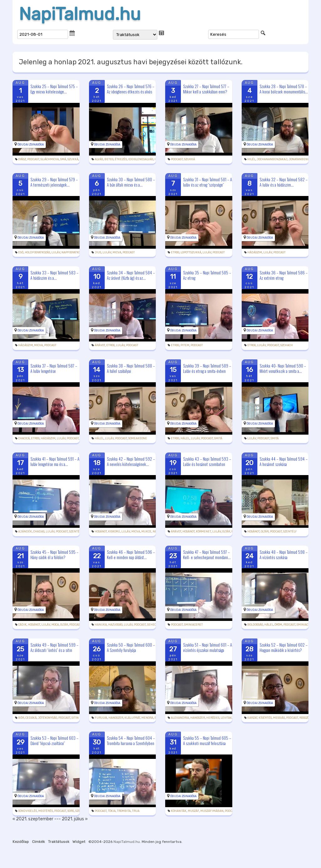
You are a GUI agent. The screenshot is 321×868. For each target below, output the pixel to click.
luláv (56, 252)
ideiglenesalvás (141, 159)
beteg (109, 159)
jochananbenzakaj (272, 159)
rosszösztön (308, 718)
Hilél (251, 159)
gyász (22, 159)
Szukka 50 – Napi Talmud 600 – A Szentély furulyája (131, 647)
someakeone (138, 438)
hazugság (115, 625)
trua (136, 811)
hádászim (255, 252)
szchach (287, 345)
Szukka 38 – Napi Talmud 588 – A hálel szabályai (131, 368)
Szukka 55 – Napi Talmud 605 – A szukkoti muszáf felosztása (207, 741)
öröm (278, 625)
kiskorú (114, 532)
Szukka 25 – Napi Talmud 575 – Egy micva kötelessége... (54, 89)
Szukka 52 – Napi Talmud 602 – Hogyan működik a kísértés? (284, 647)
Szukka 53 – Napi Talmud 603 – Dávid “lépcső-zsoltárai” (54, 741)
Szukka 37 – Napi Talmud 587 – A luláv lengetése (54, 368)
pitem (185, 345)
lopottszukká (191, 252)
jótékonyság (47, 718)
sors (71, 811)
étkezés (121, 159)
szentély (76, 532)
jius (98, 252)
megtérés (46, 811)
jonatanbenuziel (302, 159)
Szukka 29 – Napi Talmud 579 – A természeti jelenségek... (54, 182)
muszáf (193, 811)
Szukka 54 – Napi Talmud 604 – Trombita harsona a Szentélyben (131, 741)
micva (117, 252)
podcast (33, 159)
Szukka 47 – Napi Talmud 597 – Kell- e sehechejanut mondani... (207, 555)
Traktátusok (59, 842)
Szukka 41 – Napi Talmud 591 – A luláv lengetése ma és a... (55, 461)
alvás (99, 159)
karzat (252, 718)
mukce (146, 532)
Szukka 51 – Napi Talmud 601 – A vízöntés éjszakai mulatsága (208, 647)
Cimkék (38, 842)
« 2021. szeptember (33, 819)
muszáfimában (212, 811)
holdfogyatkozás (37, 252)
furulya (101, 718)
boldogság (255, 625)
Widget (79, 842)
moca (55, 625)
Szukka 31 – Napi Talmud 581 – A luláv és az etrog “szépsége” (208, 182)
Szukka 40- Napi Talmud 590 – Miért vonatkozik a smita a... (283, 368)
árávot (100, 345)
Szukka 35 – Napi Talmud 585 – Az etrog (207, 275)
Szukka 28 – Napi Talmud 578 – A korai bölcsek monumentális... (284, 89)
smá (63, 159)
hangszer (116, 718)
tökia (112, 811)
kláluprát (132, 718)
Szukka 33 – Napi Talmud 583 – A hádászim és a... (54, 275)
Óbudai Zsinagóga (31, 145)
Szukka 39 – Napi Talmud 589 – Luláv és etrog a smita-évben (207, 368)
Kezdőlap (21, 842)
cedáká (31, 718)
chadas (39, 532)
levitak (226, 718)
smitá (218, 438)
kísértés (265, 718)
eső (21, 252)
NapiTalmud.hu (80, 14)
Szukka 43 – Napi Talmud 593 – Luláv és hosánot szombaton (207, 461)
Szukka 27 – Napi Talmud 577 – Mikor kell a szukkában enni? (206, 89)
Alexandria (180, 718)
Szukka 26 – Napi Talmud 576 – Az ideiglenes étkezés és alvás (131, 89)
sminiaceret (193, 625)
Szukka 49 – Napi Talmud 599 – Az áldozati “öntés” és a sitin (54, 647)
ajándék (25, 532)
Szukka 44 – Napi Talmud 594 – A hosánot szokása (284, 461)
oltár (226, 532)
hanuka (101, 625)
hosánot (101, 532)
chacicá (24, 438)
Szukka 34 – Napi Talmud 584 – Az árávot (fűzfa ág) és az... (131, 275)
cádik (22, 625)
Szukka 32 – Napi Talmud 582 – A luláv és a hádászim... (284, 182)
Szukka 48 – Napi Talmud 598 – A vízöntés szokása (284, 555)
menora (147, 718)
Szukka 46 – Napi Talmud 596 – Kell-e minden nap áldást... (131, 555)
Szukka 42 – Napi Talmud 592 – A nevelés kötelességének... (131, 461)
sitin (75, 718)
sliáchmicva (50, 159)
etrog (175, 252)
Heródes (213, 718)
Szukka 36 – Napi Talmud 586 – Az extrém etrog (284, 275)
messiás (279, 718)
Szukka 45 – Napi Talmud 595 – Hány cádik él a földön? (54, 555)
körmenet (203, 532)
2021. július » (75, 819)
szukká (73, 159)
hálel (99, 438)
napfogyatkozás (73, 252)
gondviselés (28, 811)
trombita (124, 811)
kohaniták (179, 811)
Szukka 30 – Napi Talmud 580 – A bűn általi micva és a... (131, 182)
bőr (21, 718)
